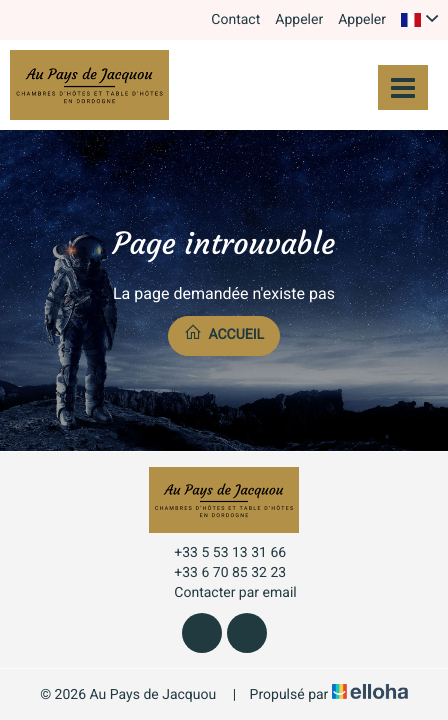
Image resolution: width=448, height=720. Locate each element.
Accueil (224, 333)
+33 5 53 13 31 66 (218, 553)
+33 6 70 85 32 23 (218, 573)
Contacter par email (223, 593)
